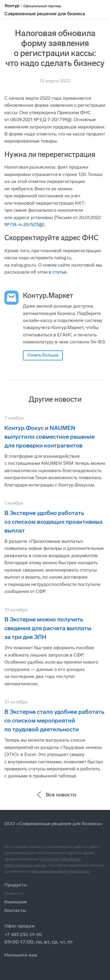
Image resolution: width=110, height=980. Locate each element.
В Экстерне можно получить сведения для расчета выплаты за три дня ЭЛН (48, 628)
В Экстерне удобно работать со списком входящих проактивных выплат (54, 522)
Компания (16, 902)
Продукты (16, 885)
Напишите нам (21, 955)
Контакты (15, 910)
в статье (58, 272)
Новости (14, 893)
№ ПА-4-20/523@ (24, 224)
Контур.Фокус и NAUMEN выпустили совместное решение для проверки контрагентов (50, 437)
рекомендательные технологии (60, 871)
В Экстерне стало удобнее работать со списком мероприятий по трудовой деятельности (54, 720)
